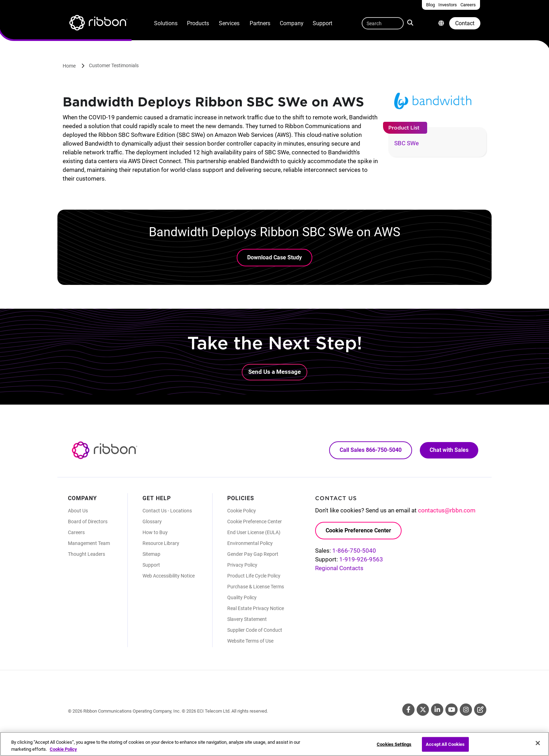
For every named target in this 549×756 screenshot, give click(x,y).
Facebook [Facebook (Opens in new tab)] (408, 710)
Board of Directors (88, 521)
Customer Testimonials (114, 65)
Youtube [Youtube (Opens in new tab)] (451, 710)
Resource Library (161, 543)
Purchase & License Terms (256, 587)
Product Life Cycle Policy (254, 576)
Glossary (152, 521)
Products (198, 23)
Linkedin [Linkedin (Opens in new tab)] (437, 710)
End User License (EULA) (254, 532)
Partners (260, 23)
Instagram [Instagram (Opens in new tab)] (466, 710)
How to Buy (155, 532)
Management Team (89, 543)
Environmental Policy (250, 543)
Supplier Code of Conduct (255, 630)
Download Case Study (274, 257)
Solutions (166, 23)
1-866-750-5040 (354, 551)
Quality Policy (242, 597)
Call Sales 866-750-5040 (371, 450)
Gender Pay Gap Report (253, 554)
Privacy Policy (242, 565)
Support (322, 23)
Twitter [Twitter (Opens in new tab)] (423, 710)
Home (69, 66)
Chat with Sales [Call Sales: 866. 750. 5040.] (449, 450)
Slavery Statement (247, 619)
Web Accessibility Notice (169, 576)
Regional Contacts (339, 568)
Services (229, 23)
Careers (76, 532)
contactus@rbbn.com (447, 510)
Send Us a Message (274, 372)
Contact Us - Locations (167, 511)
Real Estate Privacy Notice (256, 608)
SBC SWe (406, 143)
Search (411, 22)
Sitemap (151, 554)
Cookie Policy (242, 511)
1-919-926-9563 (361, 559)
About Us (78, 511)
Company (292, 23)
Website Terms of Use (250, 641)
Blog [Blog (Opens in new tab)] (480, 710)
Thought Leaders (86, 554)
